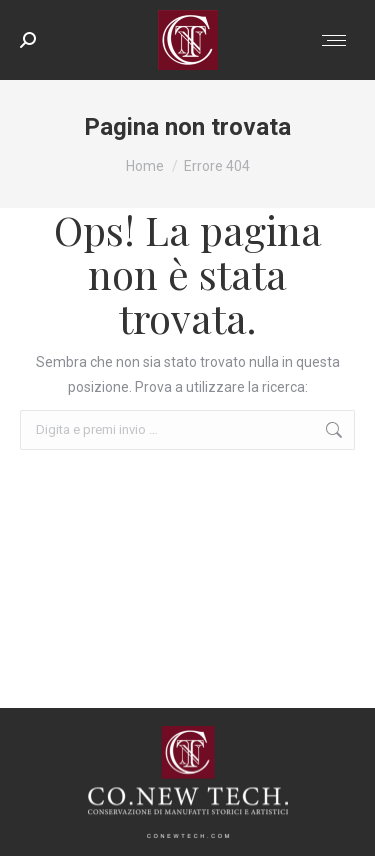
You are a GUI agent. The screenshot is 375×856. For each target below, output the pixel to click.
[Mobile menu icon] (334, 40)
